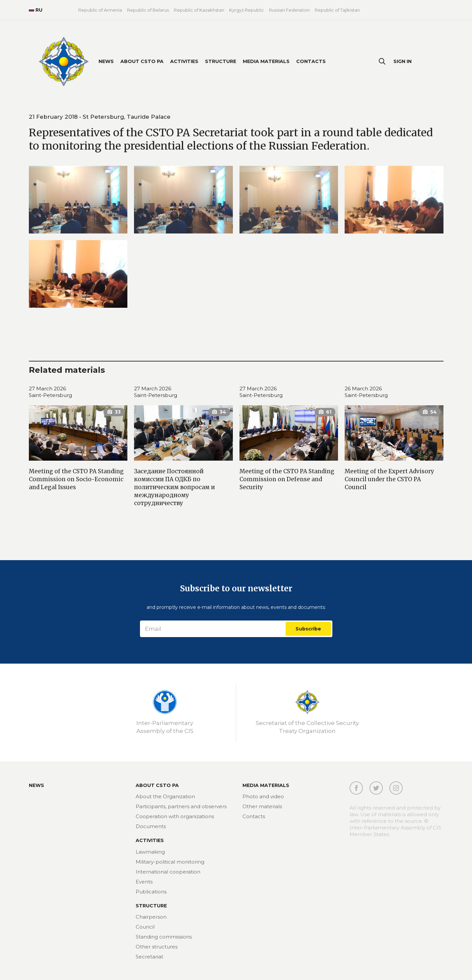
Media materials (266, 61)
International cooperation (168, 872)
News (106, 61)
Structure (221, 61)
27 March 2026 (47, 389)
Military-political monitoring (170, 862)
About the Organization (165, 796)
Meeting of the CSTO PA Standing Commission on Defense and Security (287, 479)
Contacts (311, 61)
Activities (184, 61)
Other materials (262, 806)
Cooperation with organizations (175, 816)
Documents (151, 826)
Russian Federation (289, 10)
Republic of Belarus (148, 10)
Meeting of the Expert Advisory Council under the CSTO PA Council (389, 479)
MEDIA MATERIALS (266, 785)
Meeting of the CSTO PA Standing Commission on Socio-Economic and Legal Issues (76, 479)
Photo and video (263, 796)
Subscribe (308, 629)
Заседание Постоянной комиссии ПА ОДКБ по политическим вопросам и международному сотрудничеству (174, 487)
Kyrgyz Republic (247, 10)
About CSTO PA (142, 61)
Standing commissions (164, 937)
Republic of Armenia (100, 10)
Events (144, 882)
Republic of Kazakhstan (199, 10)
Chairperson (151, 917)
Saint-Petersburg (50, 395)
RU (36, 10)
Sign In (403, 61)
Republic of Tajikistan (337, 10)
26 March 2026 (363, 389)
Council (145, 927)
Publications (151, 892)
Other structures (157, 947)
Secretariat (149, 957)
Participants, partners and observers (181, 806)
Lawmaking (150, 852)
